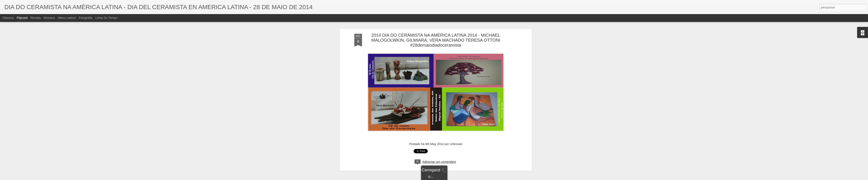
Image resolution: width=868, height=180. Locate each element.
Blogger (451, 178)
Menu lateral (67, 18)
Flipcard (22, 18)
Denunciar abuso (466, 178)
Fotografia (86, 18)
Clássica (8, 18)
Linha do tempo (107, 18)
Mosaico (49, 18)
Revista (35, 18)
